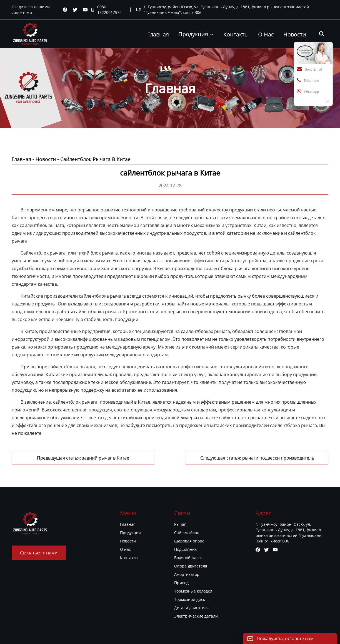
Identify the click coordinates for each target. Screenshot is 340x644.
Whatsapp (308, 91)
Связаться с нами (39, 553)
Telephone (308, 80)
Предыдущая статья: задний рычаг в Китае (83, 458)
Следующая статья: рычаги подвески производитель (257, 458)
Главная (21, 159)
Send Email (309, 69)
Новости (46, 159)
